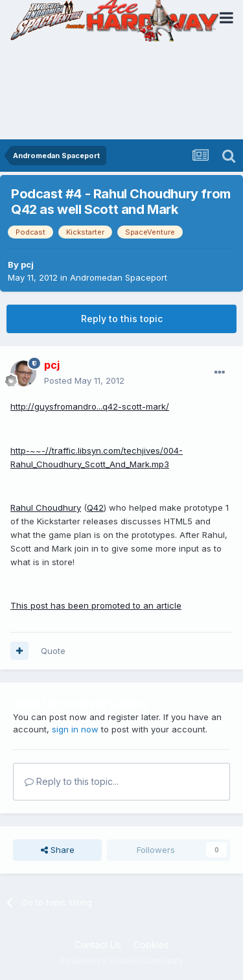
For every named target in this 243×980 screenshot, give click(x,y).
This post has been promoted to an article (96, 605)
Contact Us (98, 945)
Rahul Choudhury (46, 507)
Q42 (95, 507)
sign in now (75, 729)
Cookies (151, 945)
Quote (53, 651)
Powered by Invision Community (122, 961)
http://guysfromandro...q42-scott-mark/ (90, 406)
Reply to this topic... (72, 781)
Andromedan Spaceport (119, 277)
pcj (27, 264)
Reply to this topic (122, 319)
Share (58, 850)
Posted (84, 380)
